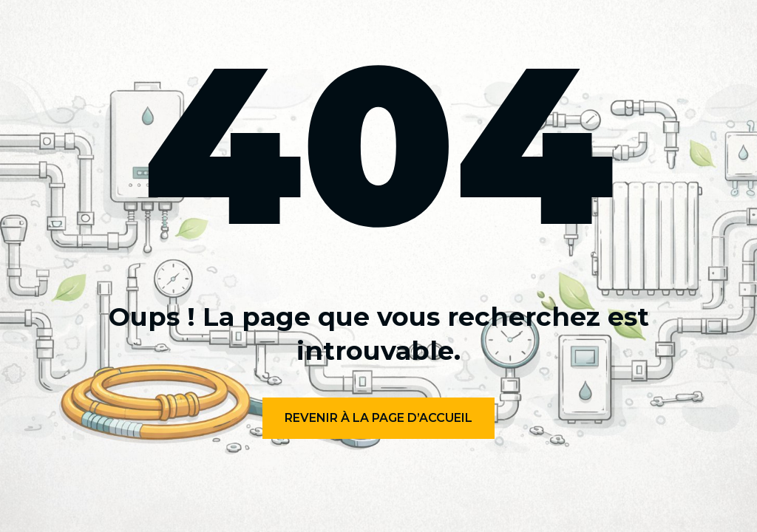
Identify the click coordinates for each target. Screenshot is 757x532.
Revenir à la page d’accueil (378, 418)
